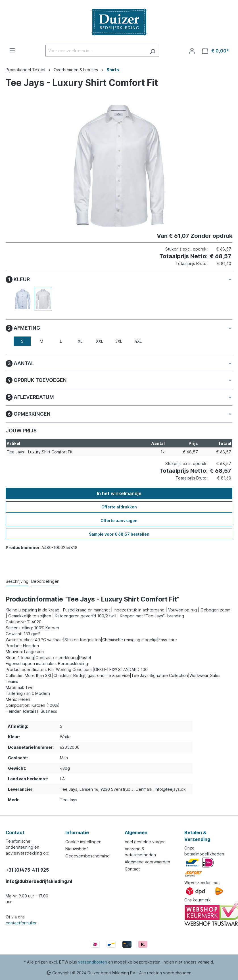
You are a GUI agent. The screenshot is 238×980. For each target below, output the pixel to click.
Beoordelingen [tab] (45, 581)
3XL (119, 341)
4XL (138, 341)
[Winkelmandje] (215, 51)
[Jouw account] (192, 51)
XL (80, 341)
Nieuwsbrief (77, 849)
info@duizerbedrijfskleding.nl (30, 881)
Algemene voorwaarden (147, 862)
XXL (100, 341)
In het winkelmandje (119, 493)
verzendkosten (93, 962)
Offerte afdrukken (119, 507)
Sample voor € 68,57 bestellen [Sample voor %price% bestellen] (119, 534)
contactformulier (21, 923)
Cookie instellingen (83, 842)
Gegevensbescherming (87, 856)
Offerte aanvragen (119, 521)
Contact (132, 869)
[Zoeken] (152, 51)
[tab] (17, 582)
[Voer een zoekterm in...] (96, 51)
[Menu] (12, 50)
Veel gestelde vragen (145, 842)
